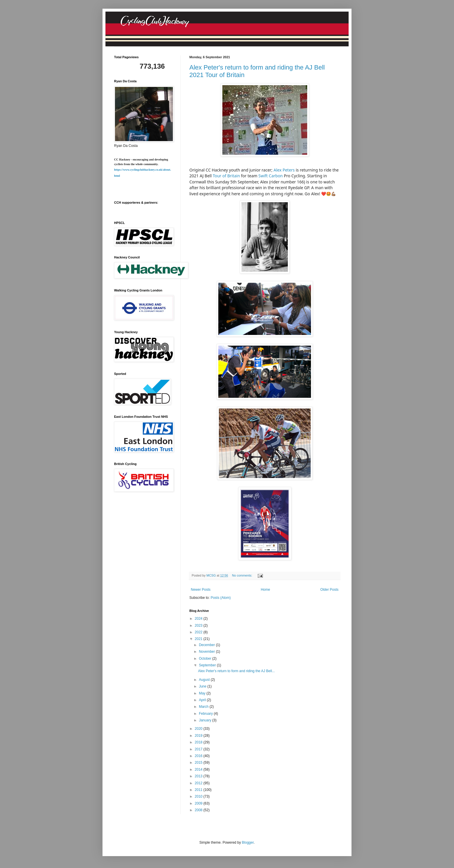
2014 (199, 769)
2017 (199, 749)
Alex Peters (284, 170)
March (204, 707)
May (203, 693)
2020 (199, 729)
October (206, 659)
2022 (199, 632)
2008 (199, 810)
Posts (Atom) (220, 598)
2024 (199, 619)
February (206, 714)
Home (266, 590)
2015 (199, 763)
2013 (199, 776)
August (205, 680)
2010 (199, 796)
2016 (199, 756)
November (207, 652)
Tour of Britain (226, 176)
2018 (199, 742)
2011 (199, 790)
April (203, 700)
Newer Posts (201, 590)
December (207, 645)
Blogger (248, 843)
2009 (199, 803)
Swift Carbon (270, 176)
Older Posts (329, 590)
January (206, 720)
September (208, 665)
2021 (199, 639)
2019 (199, 736)
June (203, 686)
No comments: (242, 575)
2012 (199, 783)
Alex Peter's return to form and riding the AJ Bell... (236, 671)
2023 (199, 626)
